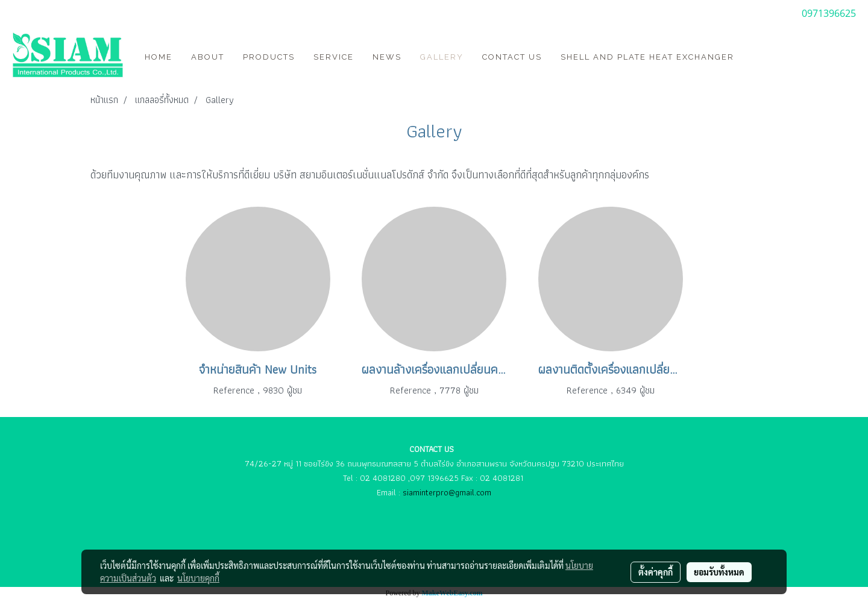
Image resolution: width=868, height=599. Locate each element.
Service (334, 57)
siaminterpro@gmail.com (447, 492)
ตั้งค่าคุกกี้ (656, 572)
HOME (159, 57)
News (387, 57)
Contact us (512, 57)
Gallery (442, 57)
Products (269, 57)
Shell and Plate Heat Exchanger (647, 57)
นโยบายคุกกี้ (198, 578)
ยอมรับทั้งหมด (719, 572)
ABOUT (208, 57)
